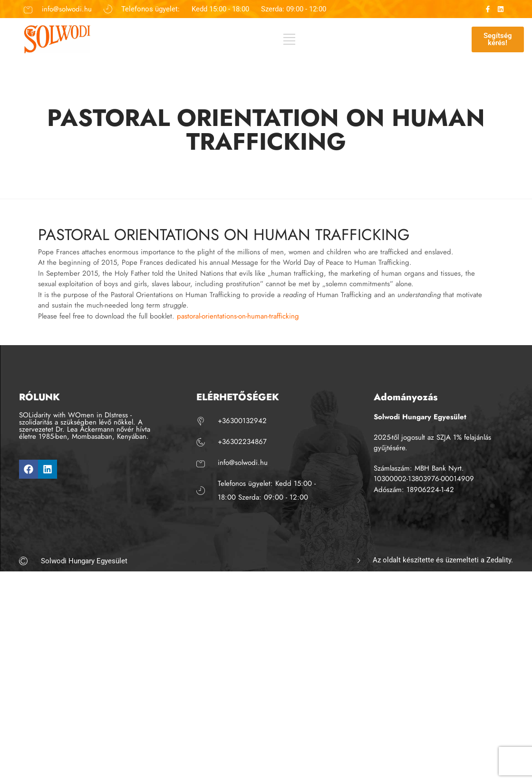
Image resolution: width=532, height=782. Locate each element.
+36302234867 (242, 442)
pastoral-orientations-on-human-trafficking (238, 316)
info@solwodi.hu (67, 9)
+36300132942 (242, 421)
